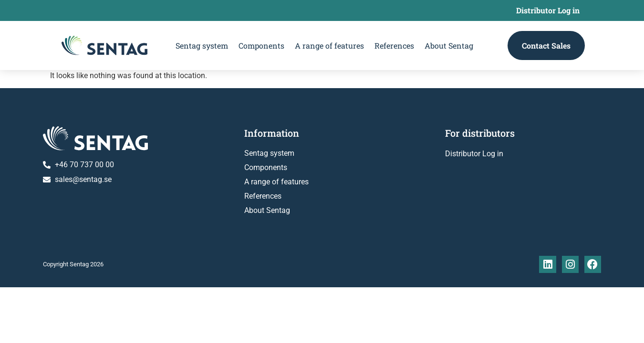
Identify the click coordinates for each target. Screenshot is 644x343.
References (394, 45)
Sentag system (202, 45)
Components (261, 45)
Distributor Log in (548, 10)
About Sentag (449, 45)
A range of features (329, 45)
